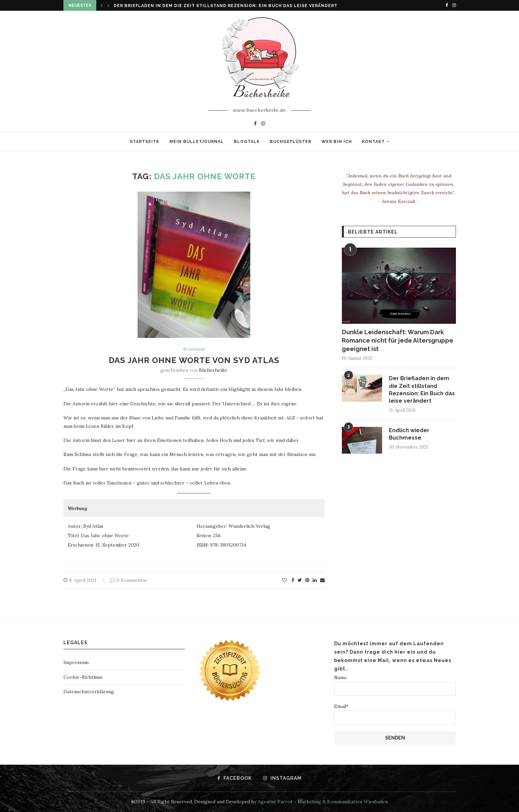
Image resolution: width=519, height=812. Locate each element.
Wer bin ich (337, 142)
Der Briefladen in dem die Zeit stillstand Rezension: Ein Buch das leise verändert (226, 6)
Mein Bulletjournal (197, 142)
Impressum (76, 662)
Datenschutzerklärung (89, 692)
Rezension (194, 349)
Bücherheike (213, 370)
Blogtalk (247, 142)
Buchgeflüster (291, 142)
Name (395, 685)
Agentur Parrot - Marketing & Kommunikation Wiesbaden (323, 802)
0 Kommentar (129, 580)
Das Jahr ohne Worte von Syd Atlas (194, 360)
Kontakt (373, 142)
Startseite (145, 142)
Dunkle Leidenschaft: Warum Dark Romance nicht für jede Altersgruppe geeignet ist (398, 340)
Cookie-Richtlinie (83, 677)
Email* (395, 714)
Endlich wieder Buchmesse (409, 434)
